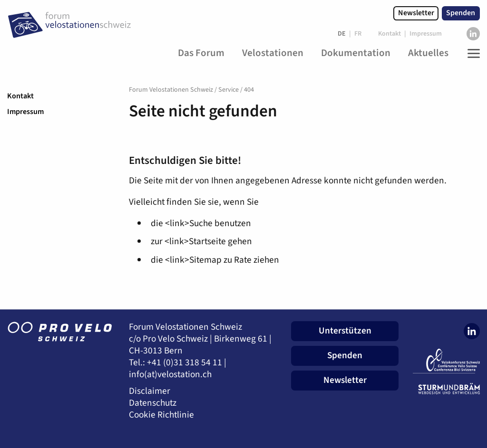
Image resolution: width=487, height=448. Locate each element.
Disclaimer (150, 391)
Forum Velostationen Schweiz (171, 90)
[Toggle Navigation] (471, 53)
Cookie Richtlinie (161, 415)
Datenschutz (153, 403)
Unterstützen (345, 331)
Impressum (25, 112)
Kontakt (20, 96)
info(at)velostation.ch (170, 375)
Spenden (461, 13)
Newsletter (416, 13)
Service (229, 90)
